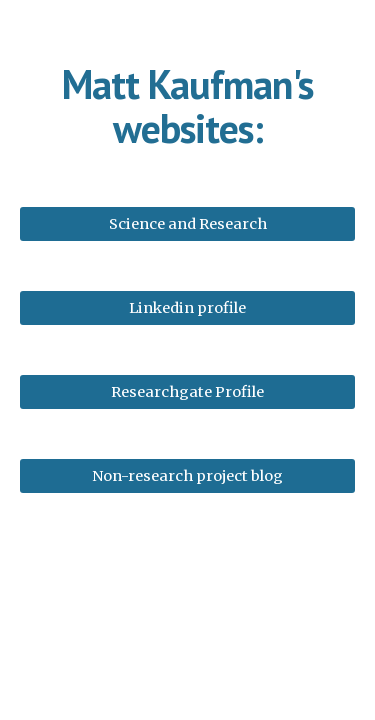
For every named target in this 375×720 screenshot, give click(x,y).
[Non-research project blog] (188, 475)
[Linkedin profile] (188, 307)
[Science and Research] (188, 223)
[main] (188, 106)
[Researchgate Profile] (188, 391)
